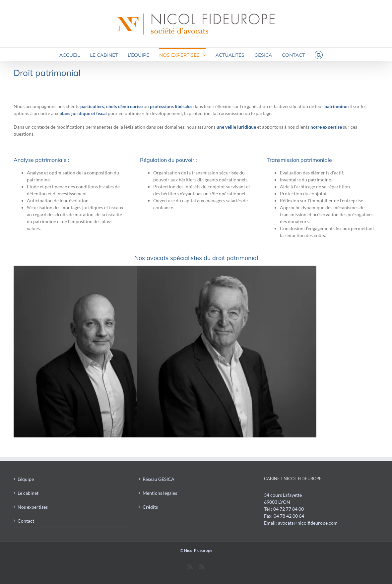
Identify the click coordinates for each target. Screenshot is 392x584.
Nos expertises (33, 507)
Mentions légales (160, 493)
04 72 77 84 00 (289, 509)
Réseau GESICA (159, 479)
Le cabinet (28, 493)
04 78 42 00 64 (289, 516)
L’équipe (26, 479)
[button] (319, 54)
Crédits (150, 507)
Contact (26, 521)
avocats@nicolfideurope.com (308, 523)
